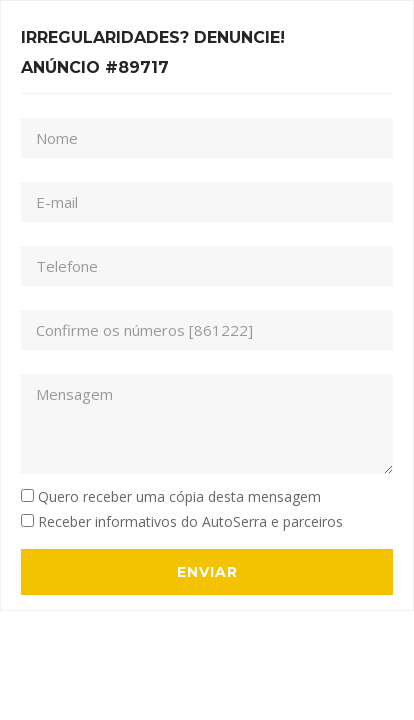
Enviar (207, 572)
